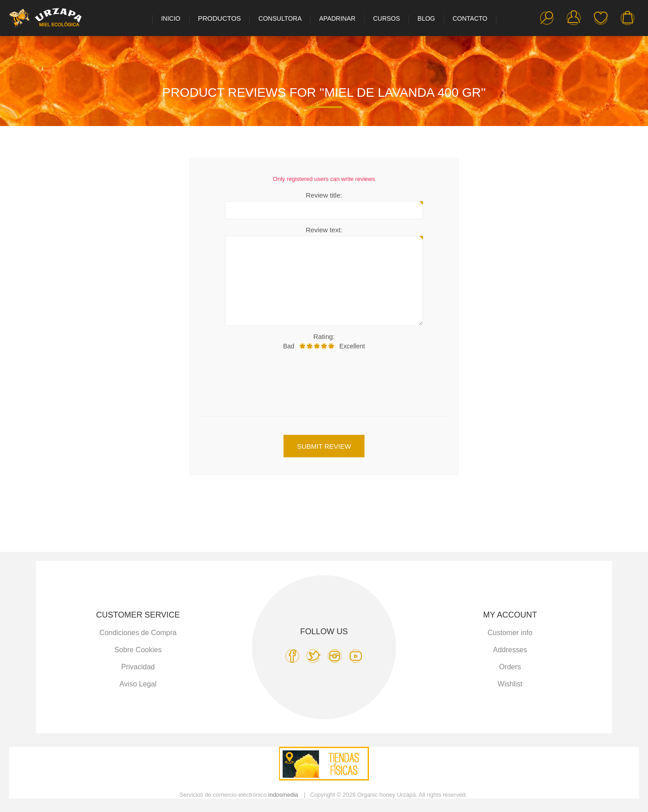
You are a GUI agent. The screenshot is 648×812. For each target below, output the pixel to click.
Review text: (324, 230)
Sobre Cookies (138, 650)
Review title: (324, 195)
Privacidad (138, 667)
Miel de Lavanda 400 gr (403, 92)
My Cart (628, 18)
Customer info (510, 633)
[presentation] (324, 381)
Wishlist (601, 18)
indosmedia (283, 795)
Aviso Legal (138, 684)
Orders (510, 667)
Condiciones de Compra (138, 633)
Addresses (510, 650)
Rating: (324, 336)
